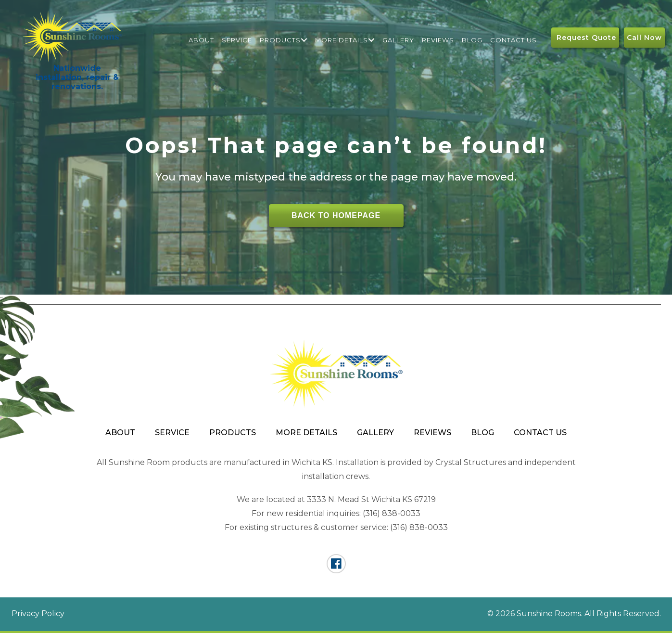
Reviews (438, 40)
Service (237, 40)
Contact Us (514, 40)
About (201, 40)
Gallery (398, 40)
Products (280, 40)
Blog (472, 40)
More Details (342, 40)
